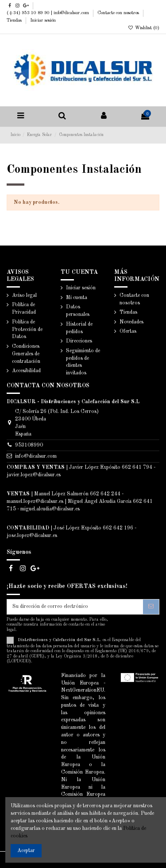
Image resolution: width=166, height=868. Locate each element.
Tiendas (15, 20)
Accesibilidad (26, 371)
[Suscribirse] (151, 607)
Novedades (131, 322)
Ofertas (128, 331)
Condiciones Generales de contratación (26, 354)
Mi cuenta (77, 298)
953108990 (29, 445)
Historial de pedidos (79, 328)
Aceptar (26, 851)
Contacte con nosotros (119, 13)
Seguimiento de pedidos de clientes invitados (83, 362)
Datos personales (78, 311)
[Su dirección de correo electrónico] (75, 607)
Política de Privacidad (24, 309)
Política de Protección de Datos (27, 330)
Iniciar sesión (43, 20)
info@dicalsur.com (36, 456)
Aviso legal (24, 296)
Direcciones (79, 341)
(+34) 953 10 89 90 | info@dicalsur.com (48, 13)
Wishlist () (144, 28)
